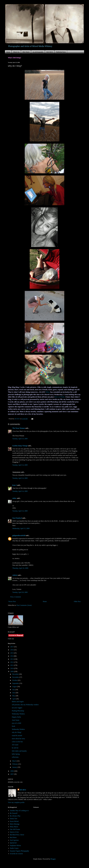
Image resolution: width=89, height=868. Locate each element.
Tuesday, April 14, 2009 (20, 439)
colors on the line (17, 742)
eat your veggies (17, 708)
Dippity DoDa (16, 717)
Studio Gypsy (14, 848)
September (16, 683)
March (15, 761)
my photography (38, 52)
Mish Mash (26, 52)
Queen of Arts (14, 832)
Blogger (53, 859)
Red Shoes (13, 837)
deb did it (23, 790)
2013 (12, 659)
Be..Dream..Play (15, 816)
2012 (12, 662)
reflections (15, 757)
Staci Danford (17, 518)
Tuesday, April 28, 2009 (20, 592)
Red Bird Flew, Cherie (17, 835)
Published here (61, 52)
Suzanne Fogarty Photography (19, 851)
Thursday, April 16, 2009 (20, 568)
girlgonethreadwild (19, 535)
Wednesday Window (18, 714)
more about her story (18, 739)
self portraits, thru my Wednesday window (25, 705)
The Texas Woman (19, 428)
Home (8, 52)
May (14, 696)
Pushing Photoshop (18, 711)
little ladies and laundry (19, 751)
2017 (12, 647)
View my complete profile (16, 802)
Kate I (14, 485)
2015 (12, 653)
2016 (12, 650)
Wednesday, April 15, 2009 (21, 528)
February (15, 764)
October (15, 680)
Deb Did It (50, 52)
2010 (12, 668)
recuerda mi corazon (16, 854)
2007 (12, 774)
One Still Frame (15, 829)
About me (16, 52)
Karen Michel (14, 821)
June (14, 693)
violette (15, 575)
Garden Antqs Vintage (20, 446)
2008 (12, 771)
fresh (13, 726)
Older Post (77, 601)
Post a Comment (16, 597)
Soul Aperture (14, 840)
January (15, 767)
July (14, 690)
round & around (17, 736)
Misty (48, 392)
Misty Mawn (14, 827)
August (15, 687)
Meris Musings (15, 824)
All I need (15, 745)
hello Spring (16, 754)
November (16, 677)
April (14, 699)
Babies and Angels (18, 702)
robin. (14, 498)
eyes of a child (16, 723)
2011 (12, 665)
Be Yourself (14, 813)
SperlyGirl (13, 843)
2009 (12, 671)
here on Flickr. (60, 397)
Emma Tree (14, 819)
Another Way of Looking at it (19, 811)
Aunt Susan (16, 720)
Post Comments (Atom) (24, 605)
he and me (15, 748)
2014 (12, 656)
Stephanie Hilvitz (15, 845)
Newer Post (12, 601)
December (16, 674)
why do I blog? (17, 732)
